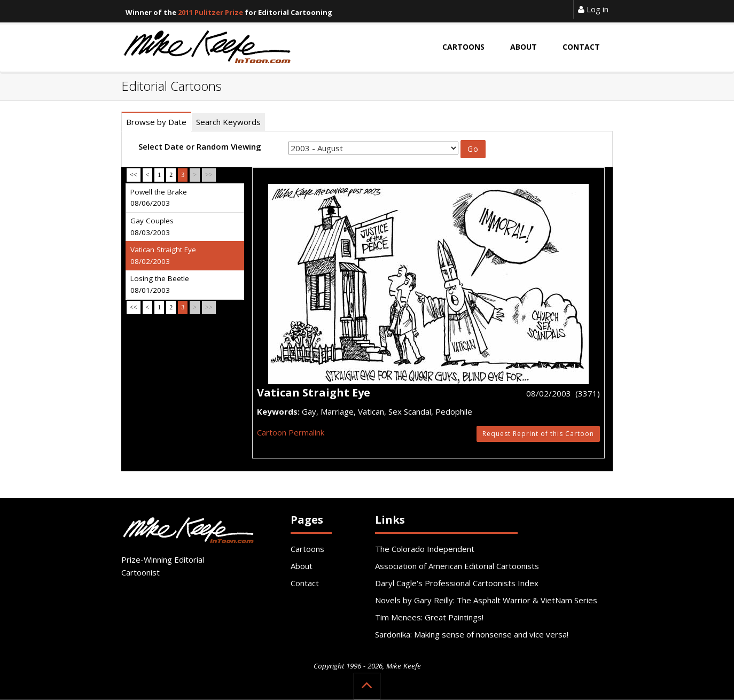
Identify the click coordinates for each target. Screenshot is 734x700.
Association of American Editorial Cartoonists (457, 566)
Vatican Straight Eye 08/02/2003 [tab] (163, 255)
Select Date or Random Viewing (200, 146)
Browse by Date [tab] (156, 122)
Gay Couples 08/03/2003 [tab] (152, 227)
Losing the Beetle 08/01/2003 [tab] (160, 284)
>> (209, 175)
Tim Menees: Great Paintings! (429, 617)
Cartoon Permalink (291, 432)
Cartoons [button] (463, 47)
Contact (305, 583)
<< (134, 175)
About (302, 566)
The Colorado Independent (425, 549)
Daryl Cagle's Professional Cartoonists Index (457, 583)
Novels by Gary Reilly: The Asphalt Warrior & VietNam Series (486, 600)
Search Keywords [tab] (228, 122)
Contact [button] (581, 47)
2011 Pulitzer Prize (210, 12)
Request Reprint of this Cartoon (538, 434)
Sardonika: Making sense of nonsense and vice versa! (472, 634)
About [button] (524, 47)
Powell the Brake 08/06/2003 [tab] (159, 198)
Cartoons (307, 549)
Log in (593, 9)
